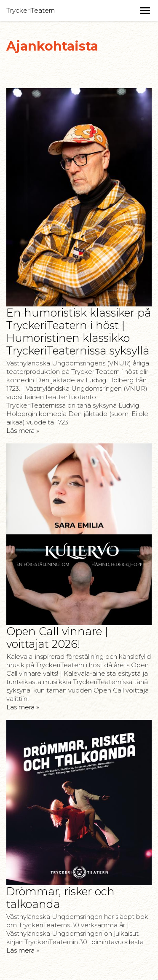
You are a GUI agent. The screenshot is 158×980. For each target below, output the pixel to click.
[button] (145, 11)
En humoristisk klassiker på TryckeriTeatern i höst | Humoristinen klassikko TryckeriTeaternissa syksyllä (79, 332)
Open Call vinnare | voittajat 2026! (57, 638)
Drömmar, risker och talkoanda (60, 898)
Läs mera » (23, 431)
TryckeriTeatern (31, 10)
